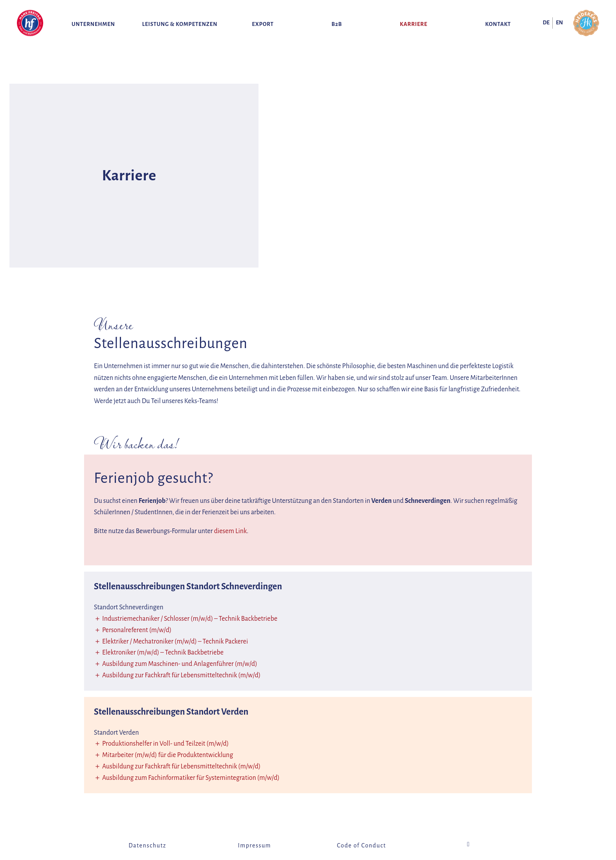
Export (263, 24)
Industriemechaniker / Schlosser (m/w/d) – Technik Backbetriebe (190, 619)
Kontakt (498, 24)
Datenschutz (147, 845)
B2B (337, 24)
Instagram (469, 844)
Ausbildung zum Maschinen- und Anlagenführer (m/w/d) (180, 664)
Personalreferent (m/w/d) (137, 630)
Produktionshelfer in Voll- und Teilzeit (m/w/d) (165, 744)
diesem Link (231, 531)
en (559, 23)
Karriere (414, 24)
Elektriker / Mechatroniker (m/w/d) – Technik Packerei (175, 642)
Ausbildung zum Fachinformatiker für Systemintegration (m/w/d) (191, 778)
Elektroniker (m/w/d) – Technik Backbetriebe (163, 653)
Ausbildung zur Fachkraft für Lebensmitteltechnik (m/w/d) (181, 675)
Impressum (255, 845)
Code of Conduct (362, 845)
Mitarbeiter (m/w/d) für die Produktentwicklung (168, 755)
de (546, 23)
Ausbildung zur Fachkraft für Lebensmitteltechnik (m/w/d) (181, 766)
